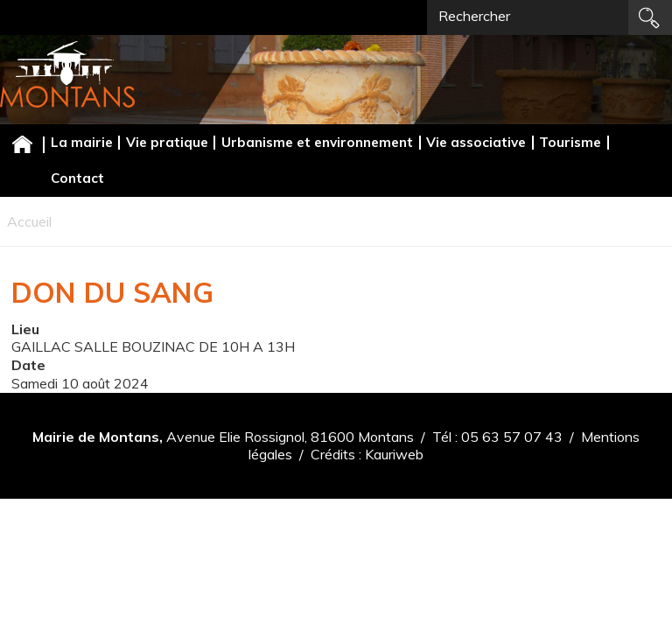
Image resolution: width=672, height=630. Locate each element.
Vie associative (476, 142)
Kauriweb (394, 454)
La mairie (82, 142)
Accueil (22, 144)
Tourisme (570, 142)
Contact (77, 178)
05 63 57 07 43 (512, 437)
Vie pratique (167, 142)
